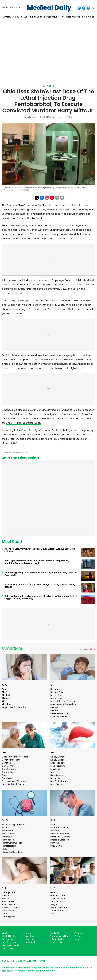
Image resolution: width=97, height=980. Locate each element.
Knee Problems (58, 763)
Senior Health (9, 901)
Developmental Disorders (63, 704)
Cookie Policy (57, 942)
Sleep (5, 914)
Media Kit (55, 933)
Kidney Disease (58, 760)
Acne (4, 689)
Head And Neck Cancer (14, 784)
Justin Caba (66, 117)
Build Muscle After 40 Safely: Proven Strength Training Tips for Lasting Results (40, 586)
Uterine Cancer (58, 895)
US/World (48, 86)
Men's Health (8, 834)
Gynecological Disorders (14, 781)
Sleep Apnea (8, 917)
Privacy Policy (57, 939)
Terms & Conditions (60, 936)
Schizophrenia (9, 892)
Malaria (6, 828)
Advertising (32, 942)
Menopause (8, 840)
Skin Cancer (8, 911)
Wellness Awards (71, 17)
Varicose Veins (58, 898)
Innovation (7, 939)
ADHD (5, 692)
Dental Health (57, 695)
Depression (56, 698)
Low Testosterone (59, 781)
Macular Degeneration (13, 825)
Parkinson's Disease (60, 837)
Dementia (55, 689)
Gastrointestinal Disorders (15, 757)
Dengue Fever (57, 692)
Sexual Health (9, 905)
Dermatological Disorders (63, 701)
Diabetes (55, 707)
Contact (30, 936)
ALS (4, 701)
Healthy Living (9, 942)
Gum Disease (9, 778)
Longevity (55, 778)
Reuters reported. (71, 414)
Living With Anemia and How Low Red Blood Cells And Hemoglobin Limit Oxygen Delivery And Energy (41, 597)
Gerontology (8, 772)
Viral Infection (57, 901)
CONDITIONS (88, 17)
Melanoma (7, 831)
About (29, 933)
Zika (52, 914)
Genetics (6, 763)
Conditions (12, 648)
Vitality (5, 933)
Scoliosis (6, 895)
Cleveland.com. (38, 309)
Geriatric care (9, 769)
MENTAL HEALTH (21, 17)
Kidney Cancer (58, 757)
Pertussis (55, 843)
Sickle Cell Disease (11, 908)
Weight (54, 905)
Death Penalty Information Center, (41, 430)
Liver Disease (57, 775)
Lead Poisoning (58, 766)
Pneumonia (56, 846)
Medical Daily (49, 8)
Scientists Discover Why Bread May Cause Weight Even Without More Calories (40, 550)
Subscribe (31, 939)
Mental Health (9, 846)
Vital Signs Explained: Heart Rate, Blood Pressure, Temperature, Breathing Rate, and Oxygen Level (37, 562)
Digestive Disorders (60, 713)
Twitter (78, 936)
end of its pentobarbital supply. (24, 423)
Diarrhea (55, 710)
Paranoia (55, 831)
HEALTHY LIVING (52, 17)
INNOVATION (36, 17)
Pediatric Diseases (60, 840)
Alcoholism (7, 695)
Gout (4, 775)
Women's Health (59, 908)
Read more (50, 971)
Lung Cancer (57, 784)
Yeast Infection (58, 911)
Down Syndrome (59, 716)
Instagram (80, 939)
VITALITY (7, 17)
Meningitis (7, 837)
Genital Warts (9, 766)
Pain (53, 825)
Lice (52, 772)
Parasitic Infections (60, 834)
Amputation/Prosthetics (14, 707)
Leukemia (55, 769)
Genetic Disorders (11, 760)
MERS (4, 849)
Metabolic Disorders (12, 852)
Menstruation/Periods (13, 843)
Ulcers (53, 892)
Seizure (5, 898)
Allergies (6, 698)
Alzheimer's (8, 704)
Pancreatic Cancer (60, 828)
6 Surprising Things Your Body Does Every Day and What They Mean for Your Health (41, 574)
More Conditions (88, 649)
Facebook (80, 933)
